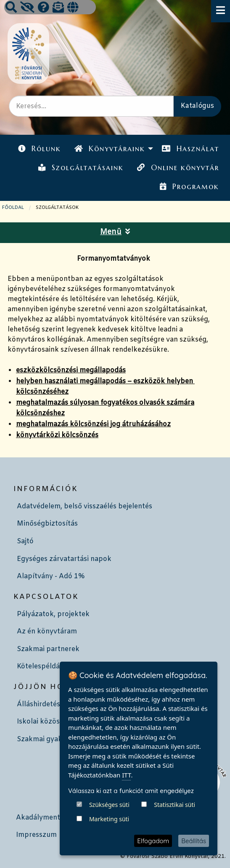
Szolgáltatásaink (81, 168)
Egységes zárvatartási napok (64, 559)
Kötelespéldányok (46, 666)
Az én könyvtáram (47, 632)
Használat (190, 149)
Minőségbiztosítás (47, 524)
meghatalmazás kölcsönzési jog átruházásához (93, 424)
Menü (115, 232)
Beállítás (194, 841)
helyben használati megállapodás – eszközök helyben (105, 381)
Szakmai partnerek (48, 649)
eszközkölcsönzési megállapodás (71, 370)
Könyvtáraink (110, 149)
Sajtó (25, 541)
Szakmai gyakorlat (48, 739)
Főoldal (13, 208)
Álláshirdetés (38, 704)
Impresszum (36, 835)
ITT (126, 816)
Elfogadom (153, 841)
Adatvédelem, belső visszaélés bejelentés (85, 506)
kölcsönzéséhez (42, 392)
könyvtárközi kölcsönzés (57, 435)
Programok (189, 187)
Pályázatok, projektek (53, 614)
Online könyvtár (178, 168)
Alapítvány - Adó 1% (51, 576)
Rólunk (40, 149)
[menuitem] (40, 149)
